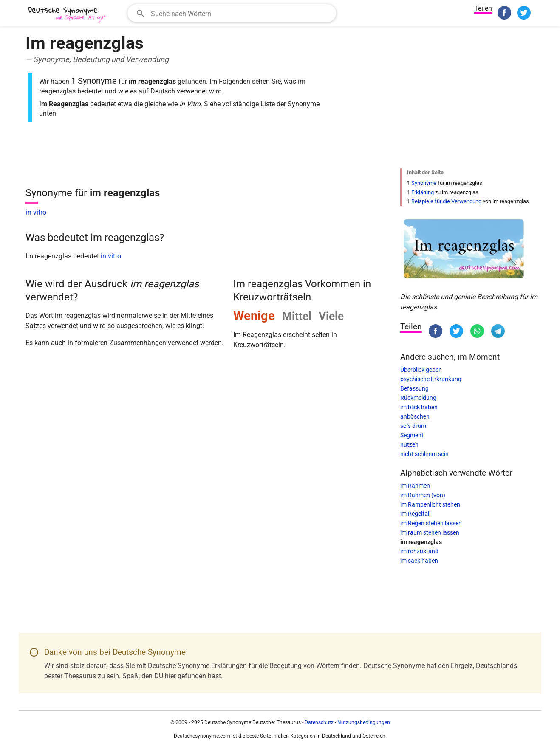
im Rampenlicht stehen (430, 504)
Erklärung (423, 192)
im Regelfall (415, 514)
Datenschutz (319, 722)
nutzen (409, 444)
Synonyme (424, 183)
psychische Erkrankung (431, 379)
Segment (412, 435)
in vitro (36, 212)
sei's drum (413, 426)
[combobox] (232, 13)
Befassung (414, 388)
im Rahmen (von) (423, 495)
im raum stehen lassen (430, 532)
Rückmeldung (418, 398)
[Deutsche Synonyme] (68, 14)
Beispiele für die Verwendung (446, 201)
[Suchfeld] (241, 13)
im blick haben (419, 407)
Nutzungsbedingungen (364, 722)
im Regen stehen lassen (431, 523)
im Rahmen (415, 486)
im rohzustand (419, 551)
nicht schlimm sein (424, 454)
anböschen (415, 416)
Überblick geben (421, 370)
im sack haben (419, 561)
